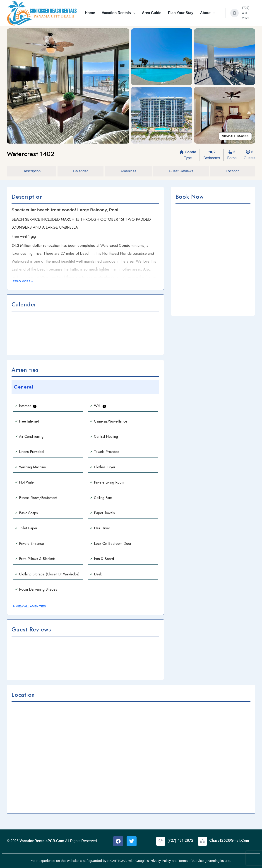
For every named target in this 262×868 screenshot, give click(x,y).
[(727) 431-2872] (235, 13)
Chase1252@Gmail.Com (229, 840)
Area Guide (152, 13)
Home (90, 13)
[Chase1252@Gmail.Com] (202, 841)
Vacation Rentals (119, 13)
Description (31, 171)
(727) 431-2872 (246, 13)
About (208, 13)
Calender (81, 171)
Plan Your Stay (181, 13)
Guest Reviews (181, 171)
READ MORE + (23, 281)
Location (233, 171)
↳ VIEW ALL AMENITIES (29, 606)
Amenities (128, 171)
